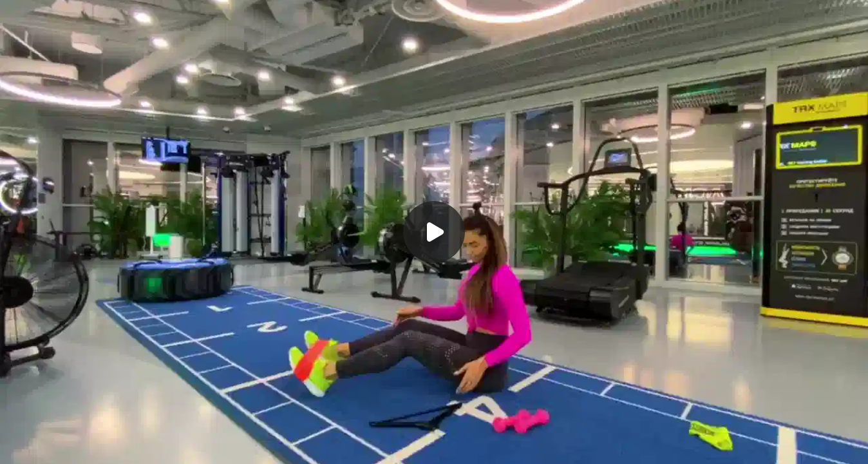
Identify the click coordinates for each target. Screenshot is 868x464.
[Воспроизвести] (434, 232)
